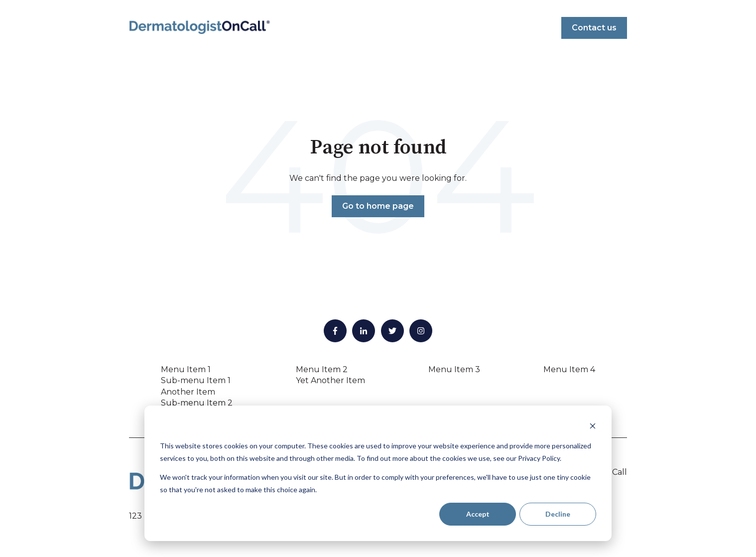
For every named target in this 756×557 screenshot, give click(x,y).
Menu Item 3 (454, 369)
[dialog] (378, 473)
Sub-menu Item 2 (197, 403)
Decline (558, 514)
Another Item (188, 392)
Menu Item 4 (569, 369)
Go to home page (378, 206)
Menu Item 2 (322, 369)
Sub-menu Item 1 (196, 380)
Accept (478, 514)
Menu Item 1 (186, 369)
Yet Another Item (330, 380)
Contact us (594, 28)
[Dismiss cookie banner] (593, 427)
